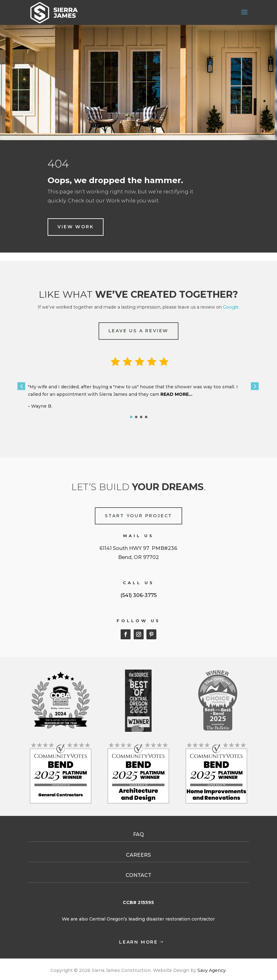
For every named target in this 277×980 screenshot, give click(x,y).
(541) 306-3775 (138, 595)
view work (76, 227)
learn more (138, 942)
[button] (21, 386)
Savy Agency (211, 970)
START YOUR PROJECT (138, 516)
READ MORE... (176, 394)
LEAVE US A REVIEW (139, 331)
